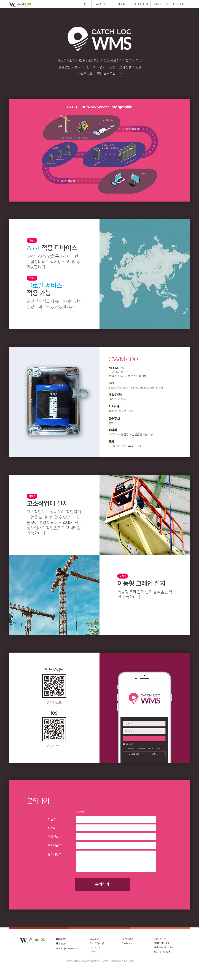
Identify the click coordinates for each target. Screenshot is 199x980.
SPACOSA (95, 939)
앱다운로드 (54, 702)
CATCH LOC (141, 4)
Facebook (127, 943)
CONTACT (180, 4)
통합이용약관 (160, 939)
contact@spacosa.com (68, 948)
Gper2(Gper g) (97, 943)
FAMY (92, 952)
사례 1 (32, 496)
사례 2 (123, 576)
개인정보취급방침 (162, 943)
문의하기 (102, 884)
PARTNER (161, 4)
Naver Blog (127, 939)
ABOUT (101, 4)
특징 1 (32, 240)
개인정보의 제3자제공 (164, 947)
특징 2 (32, 278)
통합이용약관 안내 (162, 952)
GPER (121, 4)
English (63, 944)
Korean (63, 939)
